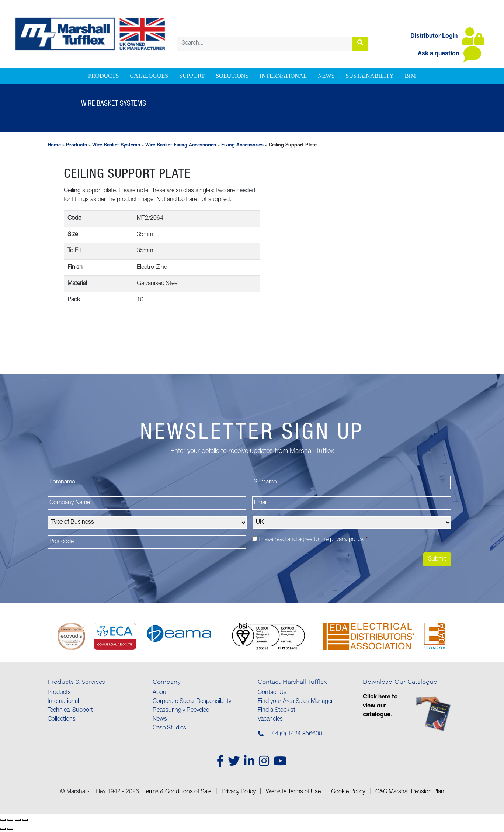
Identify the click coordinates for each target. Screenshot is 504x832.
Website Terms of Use (293, 792)
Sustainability (370, 76)
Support (192, 76)
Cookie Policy (348, 792)
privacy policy (346, 540)
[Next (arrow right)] (10, 829)
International (283, 76)
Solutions (232, 76)
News (326, 76)
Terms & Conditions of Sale (177, 792)
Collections (62, 720)
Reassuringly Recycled (181, 711)
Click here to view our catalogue (380, 706)
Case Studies (169, 728)
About (160, 693)
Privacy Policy (239, 792)
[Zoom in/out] (3, 820)
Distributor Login (447, 37)
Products (104, 76)
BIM (410, 76)
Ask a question (449, 54)
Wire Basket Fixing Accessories (181, 145)
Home (54, 145)
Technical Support (70, 711)
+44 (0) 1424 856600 (295, 734)
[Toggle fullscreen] (10, 820)
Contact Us (272, 693)
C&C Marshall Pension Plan (410, 792)
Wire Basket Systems (116, 145)
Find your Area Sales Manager (295, 702)
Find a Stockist (277, 711)
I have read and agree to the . (313, 540)
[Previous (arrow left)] (3, 829)
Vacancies (270, 720)
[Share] (18, 820)
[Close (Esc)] (25, 820)
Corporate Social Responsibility (192, 702)
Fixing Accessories (242, 145)
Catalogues (149, 76)
